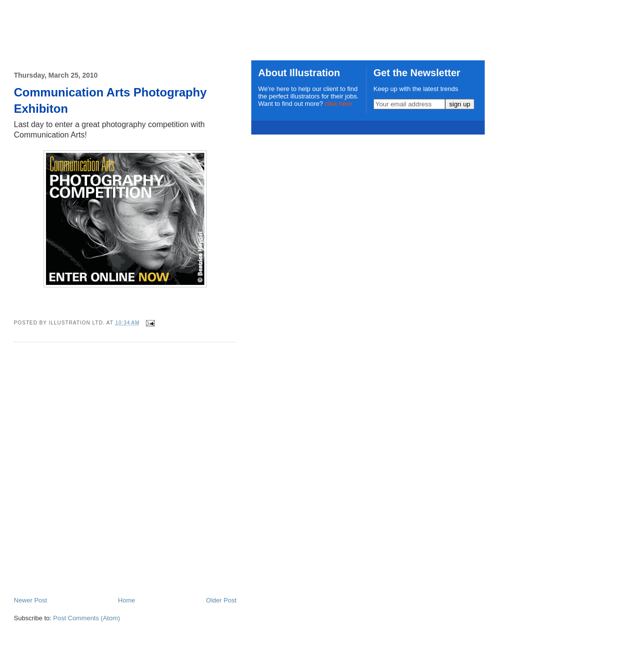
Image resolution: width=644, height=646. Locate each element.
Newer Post (30, 600)
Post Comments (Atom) (87, 618)
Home (127, 600)
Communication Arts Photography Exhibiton (110, 101)
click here (339, 104)
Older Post (221, 600)
